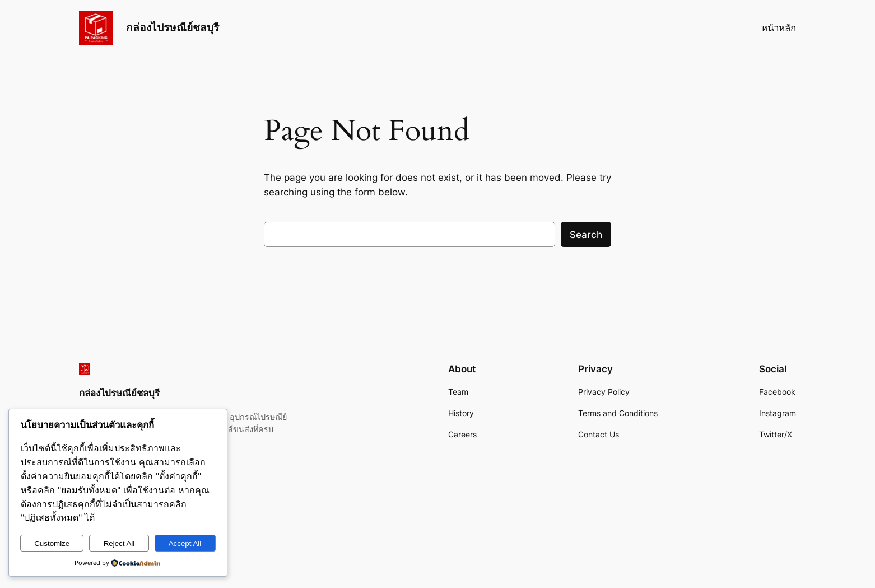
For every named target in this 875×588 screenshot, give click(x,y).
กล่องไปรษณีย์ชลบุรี (173, 27)
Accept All (185, 543)
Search (586, 235)
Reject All (119, 543)
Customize (52, 543)
